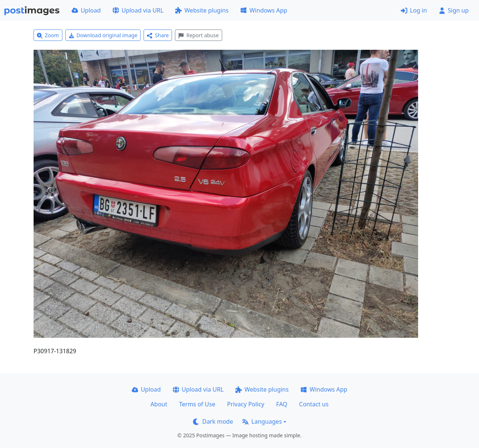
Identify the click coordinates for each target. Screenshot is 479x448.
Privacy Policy (246, 404)
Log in (414, 10)
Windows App (264, 10)
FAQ (282, 404)
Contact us (314, 404)
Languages (262, 421)
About (159, 404)
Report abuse (198, 35)
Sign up (454, 10)
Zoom (48, 35)
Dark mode (213, 421)
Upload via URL (138, 10)
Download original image (103, 35)
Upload (86, 10)
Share (158, 35)
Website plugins (202, 10)
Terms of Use (197, 404)
